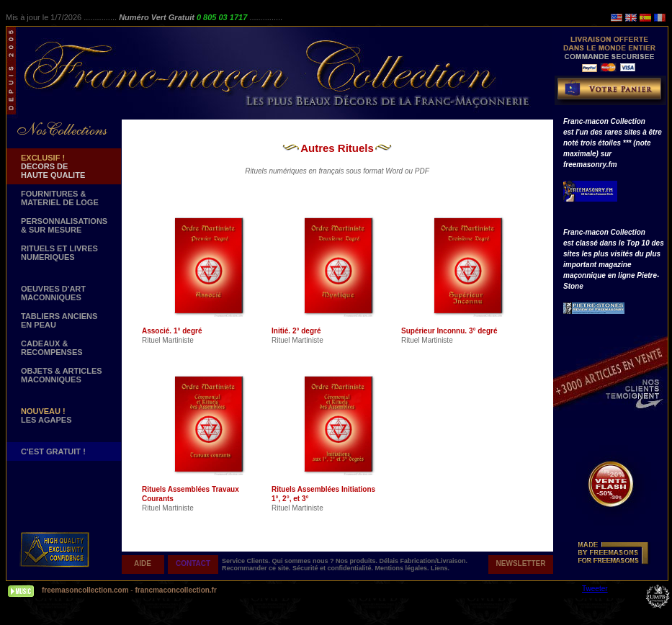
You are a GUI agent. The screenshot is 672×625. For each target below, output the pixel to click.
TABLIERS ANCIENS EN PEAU (59, 320)
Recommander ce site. (257, 568)
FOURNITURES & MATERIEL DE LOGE (60, 198)
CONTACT (193, 563)
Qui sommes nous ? (304, 561)
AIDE (143, 563)
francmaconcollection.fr (175, 590)
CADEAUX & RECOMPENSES (52, 348)
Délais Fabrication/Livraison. (424, 561)
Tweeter (595, 589)
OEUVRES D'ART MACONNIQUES (53, 293)
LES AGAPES (46, 415)
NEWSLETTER (521, 563)
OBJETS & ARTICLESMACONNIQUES (62, 375)
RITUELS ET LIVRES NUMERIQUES (59, 253)
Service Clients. (247, 561)
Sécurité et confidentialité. (334, 568)
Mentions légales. (403, 568)
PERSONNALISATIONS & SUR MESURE (64, 225)
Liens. (440, 568)
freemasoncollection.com (85, 590)
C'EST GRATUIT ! (53, 451)
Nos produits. (358, 561)
